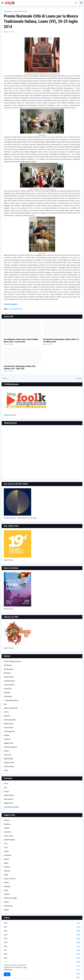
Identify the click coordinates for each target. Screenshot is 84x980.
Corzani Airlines (9, 685)
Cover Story (8, 689)
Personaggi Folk (9, 731)
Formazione (8, 696)
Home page (8, 11)
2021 (42, 966)
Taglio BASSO (8, 759)
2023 (42, 974)
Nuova (5, 378)
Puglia (6, 875)
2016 (42, 947)
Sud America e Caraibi (11, 807)
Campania (7, 832)
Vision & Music (9, 766)
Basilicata (7, 824)
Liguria (6, 851)
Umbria (6, 902)
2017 (42, 950)
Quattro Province (10, 879)
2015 (42, 943)
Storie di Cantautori (10, 747)
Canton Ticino (9, 836)
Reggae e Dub (8, 743)
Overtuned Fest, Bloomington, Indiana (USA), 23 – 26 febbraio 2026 (61, 340)
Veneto (6, 910)
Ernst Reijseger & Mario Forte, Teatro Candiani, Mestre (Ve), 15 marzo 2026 (21, 340)
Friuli (5, 844)
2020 (42, 962)
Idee (5, 704)
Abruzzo (7, 820)
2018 (42, 954)
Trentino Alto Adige (10, 898)
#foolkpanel (8, 665)
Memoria (7, 716)
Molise (6, 863)
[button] (3, 3)
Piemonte (7, 871)
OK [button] (7, 974)
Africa (6, 784)
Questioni (7, 739)
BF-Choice (7, 673)
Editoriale (7, 692)
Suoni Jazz (8, 755)
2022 (42, 970)
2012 (42, 931)
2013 (42, 935)
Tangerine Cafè (9, 763)
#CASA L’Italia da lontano (12, 661)
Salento (6, 883)
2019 (42, 958)
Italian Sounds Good (11, 708)
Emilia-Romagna (9, 840)
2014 (42, 939)
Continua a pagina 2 (11, 304)
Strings (6, 751)
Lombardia (8, 855)
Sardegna (7, 886)
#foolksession (9, 669)
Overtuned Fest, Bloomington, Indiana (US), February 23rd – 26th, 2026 (20, 367)
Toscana (7, 894)
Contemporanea (9, 681)
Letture (6, 712)
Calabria (7, 828)
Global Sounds (9, 795)
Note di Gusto (8, 728)
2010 (42, 923)
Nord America (8, 799)
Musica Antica (9, 724)
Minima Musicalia (10, 720)
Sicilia (6, 890)
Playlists (7, 735)
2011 (42, 927)
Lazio (6, 847)
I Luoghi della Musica (20, 11)
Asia (5, 787)
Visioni (6, 770)
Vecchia (79, 378)
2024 (42, 978)
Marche (6, 859)
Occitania (7, 867)
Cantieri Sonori (9, 677)
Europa (6, 791)
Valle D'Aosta (8, 906)
